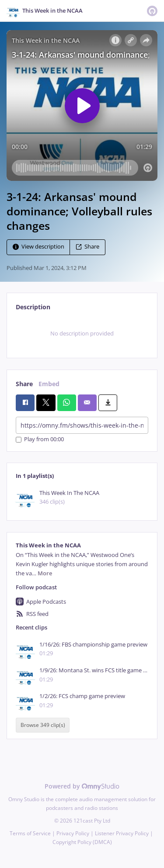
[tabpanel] (82, 333)
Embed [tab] (49, 384)
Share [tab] (24, 384)
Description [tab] (33, 307)
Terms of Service (30, 833)
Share (87, 247)
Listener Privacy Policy (122, 833)
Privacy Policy (73, 833)
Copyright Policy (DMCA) (82, 842)
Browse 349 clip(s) (43, 725)
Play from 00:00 (40, 440)
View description (38, 247)
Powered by (82, 786)
